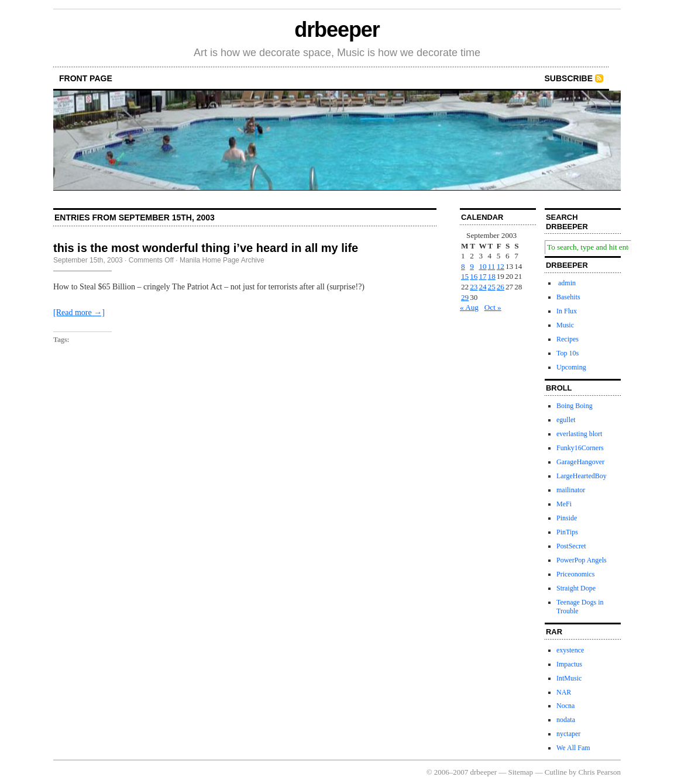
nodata (566, 720)
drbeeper (337, 30)
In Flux (567, 311)
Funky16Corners (580, 448)
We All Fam (573, 748)
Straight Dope (576, 588)
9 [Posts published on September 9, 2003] (472, 266)
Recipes (568, 339)
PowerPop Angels (582, 560)
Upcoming (571, 367)
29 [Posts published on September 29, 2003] (465, 297)
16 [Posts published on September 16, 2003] (474, 276)
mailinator (571, 490)
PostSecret (571, 546)
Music (565, 325)
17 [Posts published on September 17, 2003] (482, 276)
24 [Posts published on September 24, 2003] (482, 287)
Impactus (569, 664)
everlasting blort (579, 434)
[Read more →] (79, 312)
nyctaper (568, 734)
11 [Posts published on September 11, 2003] (492, 266)
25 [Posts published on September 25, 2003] (492, 287)
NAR (564, 692)
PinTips (567, 532)
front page (86, 78)
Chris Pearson (599, 772)
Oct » (493, 307)
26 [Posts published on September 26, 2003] (501, 287)
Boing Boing (575, 406)
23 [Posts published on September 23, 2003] (474, 287)
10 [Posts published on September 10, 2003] (482, 266)
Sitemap (521, 772)
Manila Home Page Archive (222, 260)
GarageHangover (580, 462)
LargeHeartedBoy (582, 476)
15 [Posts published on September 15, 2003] (465, 276)
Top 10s (568, 353)
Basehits (568, 297)
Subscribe (569, 78)
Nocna (565, 706)
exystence (570, 650)
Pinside (567, 518)
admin (566, 283)
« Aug (469, 307)
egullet (566, 420)
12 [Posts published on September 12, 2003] (501, 266)
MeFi (564, 504)
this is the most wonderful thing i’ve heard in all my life (206, 248)
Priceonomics (575, 574)
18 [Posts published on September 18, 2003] (492, 276)
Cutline (556, 772)
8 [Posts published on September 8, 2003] (463, 266)
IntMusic (569, 678)
